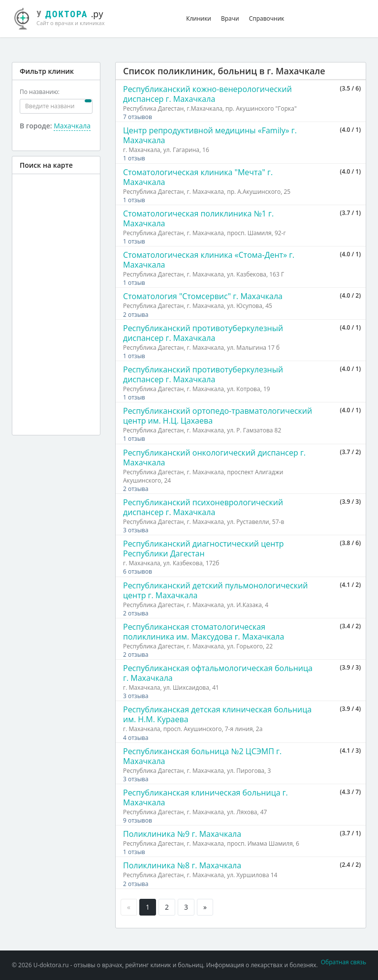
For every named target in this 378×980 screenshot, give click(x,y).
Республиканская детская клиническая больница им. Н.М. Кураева (217, 714)
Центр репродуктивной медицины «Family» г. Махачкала (210, 135)
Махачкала (72, 126)
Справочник (267, 18)
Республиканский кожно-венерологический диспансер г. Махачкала (207, 94)
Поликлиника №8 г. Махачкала (182, 865)
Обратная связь (344, 962)
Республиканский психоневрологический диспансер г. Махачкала (203, 507)
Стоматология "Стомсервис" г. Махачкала (203, 296)
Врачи (230, 18)
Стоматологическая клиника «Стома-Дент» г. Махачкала (209, 260)
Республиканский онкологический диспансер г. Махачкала (214, 458)
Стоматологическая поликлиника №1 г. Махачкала (198, 218)
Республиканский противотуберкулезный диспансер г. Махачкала (203, 333)
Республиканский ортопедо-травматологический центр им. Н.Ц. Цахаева (218, 416)
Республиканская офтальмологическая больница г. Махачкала (218, 673)
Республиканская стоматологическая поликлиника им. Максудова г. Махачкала (204, 632)
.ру (65, 17)
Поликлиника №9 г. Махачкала (182, 834)
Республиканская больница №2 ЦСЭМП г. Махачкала (202, 756)
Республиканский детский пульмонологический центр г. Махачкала (215, 590)
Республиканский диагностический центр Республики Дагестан (204, 549)
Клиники (199, 18)
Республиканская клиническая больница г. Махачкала (205, 797)
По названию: (40, 92)
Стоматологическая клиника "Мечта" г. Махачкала (198, 177)
